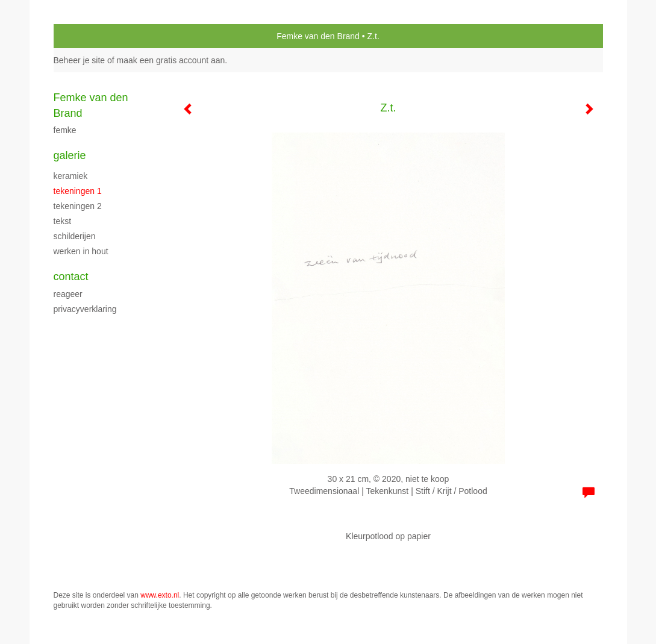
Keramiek (71, 176)
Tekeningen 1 (78, 191)
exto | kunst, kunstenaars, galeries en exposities (88, 36)
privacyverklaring (85, 309)
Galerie (70, 155)
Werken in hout (81, 251)
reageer (68, 294)
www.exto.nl (160, 595)
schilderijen (75, 236)
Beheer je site (80, 60)
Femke (65, 130)
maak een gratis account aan (171, 60)
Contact (71, 277)
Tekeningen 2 (78, 206)
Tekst (63, 221)
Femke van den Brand (318, 36)
